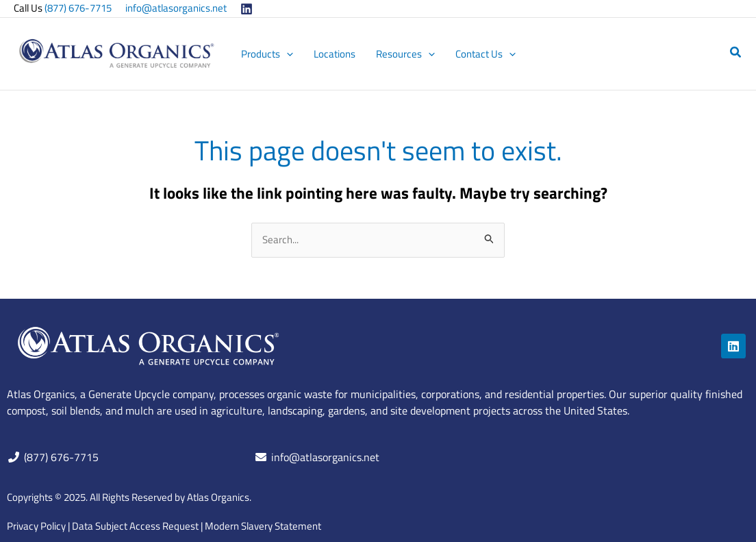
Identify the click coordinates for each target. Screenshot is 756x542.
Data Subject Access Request (135, 526)
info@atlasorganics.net (176, 8)
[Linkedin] (247, 9)
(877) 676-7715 (78, 8)
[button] (736, 53)
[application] (287, 54)
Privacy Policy (36, 526)
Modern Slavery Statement (263, 526)
